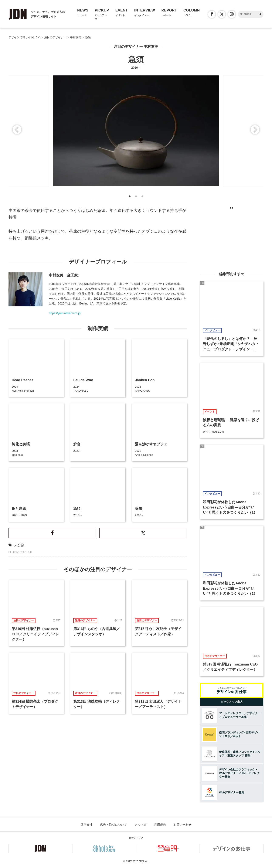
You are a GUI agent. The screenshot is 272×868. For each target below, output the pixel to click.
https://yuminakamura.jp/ (65, 313)
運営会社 (86, 825)
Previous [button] (17, 130)
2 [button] (136, 198)
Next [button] (255, 130)
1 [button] (130, 198)
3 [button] (142, 198)
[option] (136, 131)
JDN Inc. (144, 861)
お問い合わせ (183, 825)
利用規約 (160, 825)
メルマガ (140, 825)
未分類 (19, 545)
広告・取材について (113, 825)
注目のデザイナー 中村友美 (136, 47)
